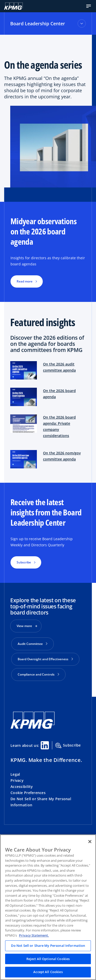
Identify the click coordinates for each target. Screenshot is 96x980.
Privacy (17, 780)
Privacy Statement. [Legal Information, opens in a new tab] (34, 935)
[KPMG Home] (13, 6)
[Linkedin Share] (45, 745)
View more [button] (24, 626)
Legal (15, 774)
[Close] (90, 842)
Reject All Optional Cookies (48, 959)
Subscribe (68, 746)
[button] (89, 6)
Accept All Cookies (48, 972)
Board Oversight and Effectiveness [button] (45, 659)
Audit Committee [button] (33, 644)
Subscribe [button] (24, 562)
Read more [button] (25, 281)
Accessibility (22, 787)
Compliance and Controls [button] (38, 674)
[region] (48, 907)
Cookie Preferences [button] (28, 793)
